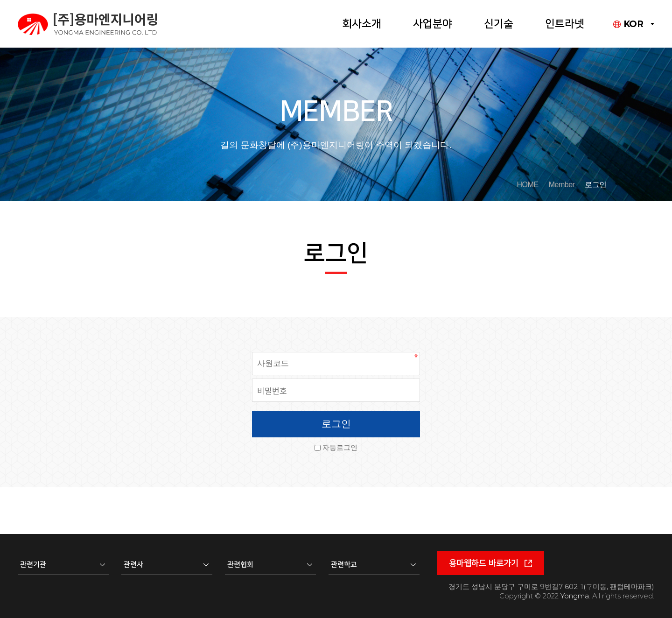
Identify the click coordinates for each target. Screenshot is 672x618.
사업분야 (433, 24)
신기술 (499, 24)
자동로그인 (340, 447)
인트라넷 (565, 24)
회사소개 (362, 24)
